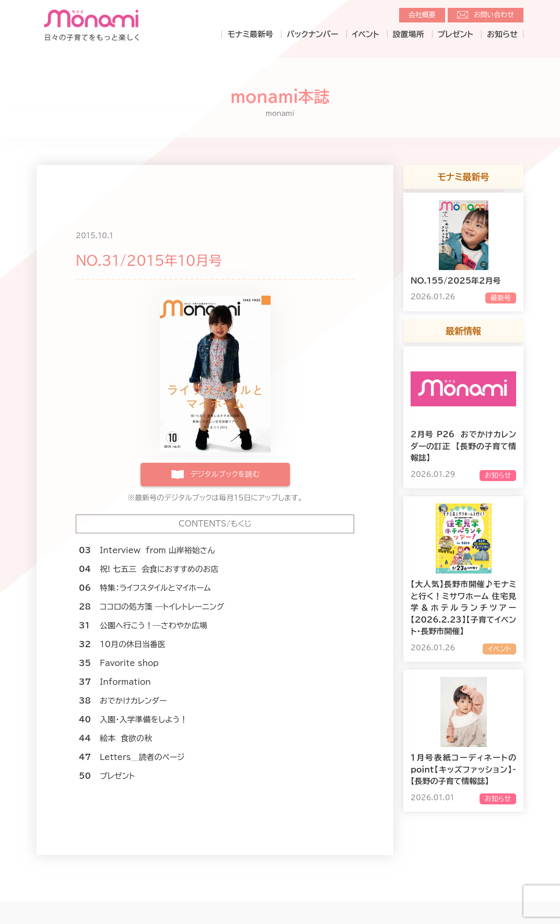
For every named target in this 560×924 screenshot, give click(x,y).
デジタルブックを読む (225, 474)
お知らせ (502, 34)
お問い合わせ (494, 15)
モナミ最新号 (250, 34)
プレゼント (456, 34)
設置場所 (409, 34)
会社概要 (422, 15)
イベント (366, 34)
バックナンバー (313, 34)
